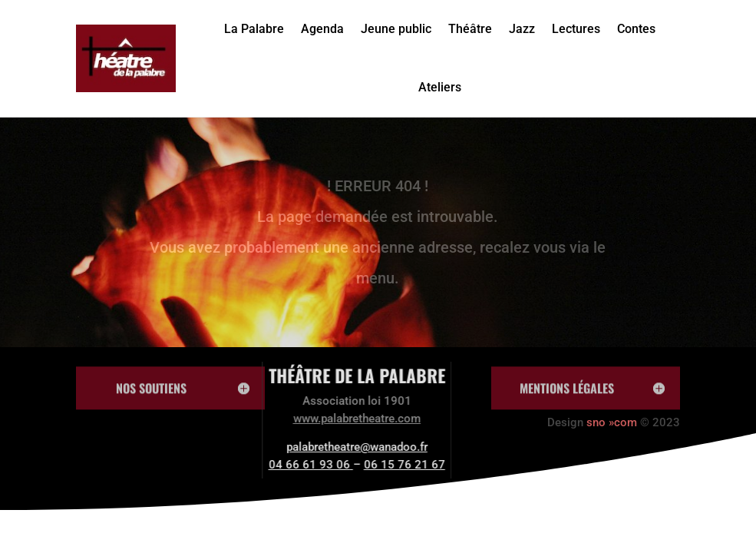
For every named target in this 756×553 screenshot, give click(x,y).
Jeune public (396, 29)
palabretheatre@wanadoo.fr (334, 447)
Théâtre (470, 29)
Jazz (522, 29)
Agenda (322, 29)
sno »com (612, 422)
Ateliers (440, 87)
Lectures (576, 29)
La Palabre (254, 29)
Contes (636, 29)
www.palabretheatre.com (334, 419)
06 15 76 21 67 (381, 465)
